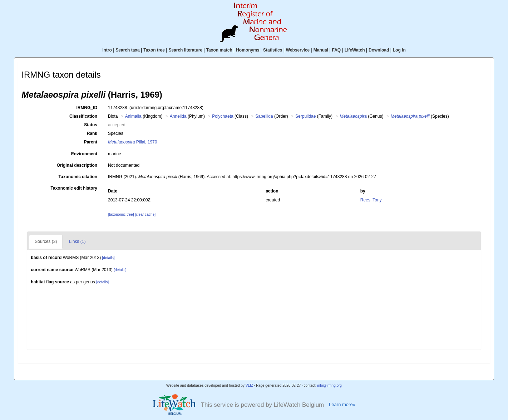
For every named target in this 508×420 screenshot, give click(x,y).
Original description (77, 165)
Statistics (273, 50)
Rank (92, 133)
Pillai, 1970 (132, 142)
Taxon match (219, 50)
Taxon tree (154, 50)
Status (91, 125)
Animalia (133, 116)
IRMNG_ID (87, 108)
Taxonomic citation (78, 177)
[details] (108, 258)
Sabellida (264, 116)
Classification (83, 116)
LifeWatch (355, 50)
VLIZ (249, 385)
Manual (321, 50)
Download (379, 50)
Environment (84, 154)
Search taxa (127, 50)
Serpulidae (305, 116)
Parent (91, 142)
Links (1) (77, 241)
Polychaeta (223, 116)
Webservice (298, 50)
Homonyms (248, 50)
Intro (107, 50)
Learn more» (342, 404)
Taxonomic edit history (74, 188)
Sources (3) (46, 241)
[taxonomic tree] (121, 214)
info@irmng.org (329, 385)
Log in (399, 50)
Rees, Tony (371, 200)
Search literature (185, 50)
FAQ (337, 50)
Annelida (178, 116)
